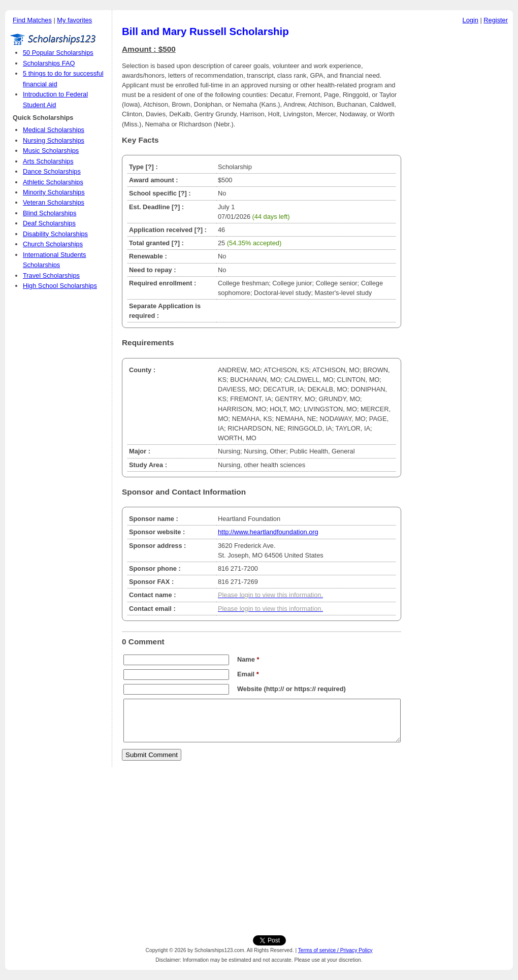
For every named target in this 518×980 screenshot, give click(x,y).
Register (496, 20)
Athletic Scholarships (53, 182)
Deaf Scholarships (49, 223)
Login (471, 20)
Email (248, 674)
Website (250, 689)
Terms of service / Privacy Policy (335, 950)
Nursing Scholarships (54, 140)
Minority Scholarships (54, 192)
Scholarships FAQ (49, 63)
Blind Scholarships (50, 213)
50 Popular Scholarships (58, 53)
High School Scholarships (60, 286)
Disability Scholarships (55, 234)
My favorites (74, 20)
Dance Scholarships (52, 171)
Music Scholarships (51, 151)
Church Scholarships (53, 244)
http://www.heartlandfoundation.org (268, 532)
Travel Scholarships (51, 275)
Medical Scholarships (54, 130)
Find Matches (32, 20)
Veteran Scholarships (54, 202)
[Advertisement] (460, 182)
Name (248, 659)
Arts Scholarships (48, 161)
